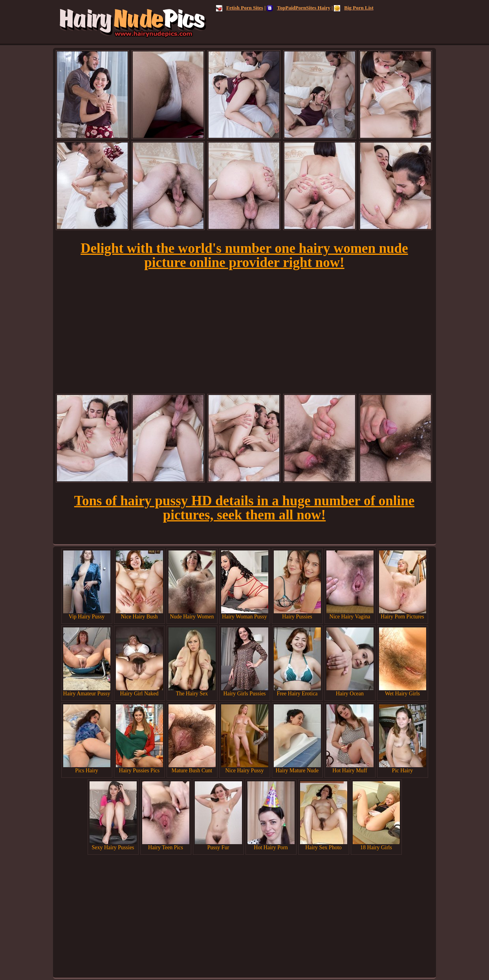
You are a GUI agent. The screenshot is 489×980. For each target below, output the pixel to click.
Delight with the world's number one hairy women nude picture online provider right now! (244, 255)
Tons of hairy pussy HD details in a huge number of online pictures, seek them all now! (244, 508)
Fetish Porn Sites (240, 8)
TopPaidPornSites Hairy (299, 8)
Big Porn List (353, 8)
